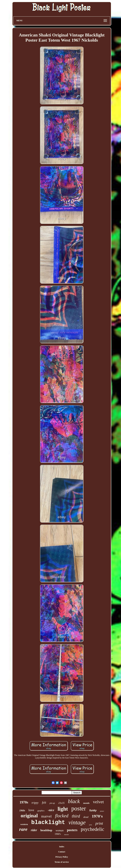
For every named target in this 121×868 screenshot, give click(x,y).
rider (34, 830)
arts (90, 825)
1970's (97, 816)
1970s (24, 802)
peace (102, 811)
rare (23, 829)
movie (66, 834)
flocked (62, 816)
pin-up (52, 803)
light (63, 809)
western (24, 824)
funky (93, 810)
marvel (46, 816)
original (29, 816)
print (99, 823)
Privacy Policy (62, 857)
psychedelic (93, 829)
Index (62, 847)
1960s (22, 811)
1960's (58, 834)
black (74, 801)
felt (44, 803)
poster (79, 809)
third (76, 816)
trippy (35, 803)
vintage (77, 822)
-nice (51, 810)
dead (86, 817)
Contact (62, 852)
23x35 (61, 803)
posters (72, 830)
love (31, 810)
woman (59, 830)
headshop (46, 830)
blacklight (48, 823)
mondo (86, 803)
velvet (98, 802)
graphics (41, 811)
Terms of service (62, 862)
